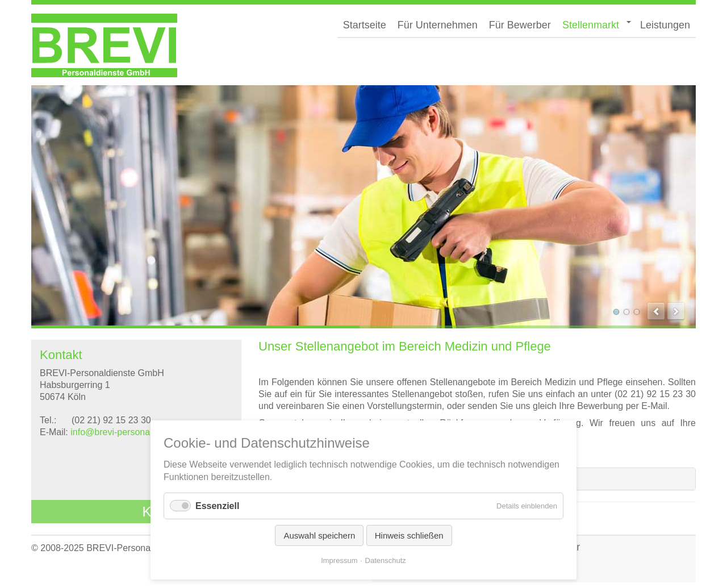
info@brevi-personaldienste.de (132, 432)
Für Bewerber (520, 25)
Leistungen (665, 25)
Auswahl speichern (319, 535)
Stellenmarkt (591, 25)
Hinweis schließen (409, 535)
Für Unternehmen (438, 25)
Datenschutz (386, 560)
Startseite (365, 25)
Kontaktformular (191, 512)
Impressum (339, 560)
